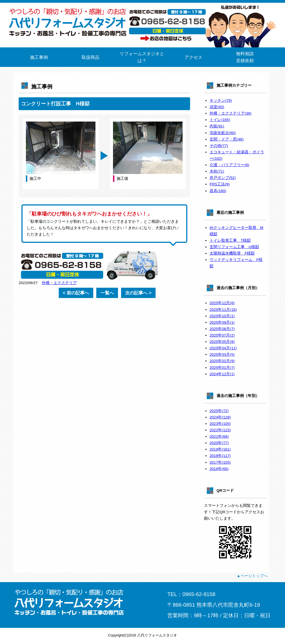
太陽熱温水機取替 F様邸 (232, 253)
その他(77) (219, 146)
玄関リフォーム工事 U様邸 (234, 247)
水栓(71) (217, 171)
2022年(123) (220, 430)
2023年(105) (220, 424)
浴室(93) (217, 107)
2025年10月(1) (222, 316)
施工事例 (39, 57)
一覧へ (107, 293)
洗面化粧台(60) (223, 133)
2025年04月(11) (223, 348)
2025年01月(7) (222, 368)
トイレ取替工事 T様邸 (230, 240)
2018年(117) (220, 456)
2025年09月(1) (222, 322)
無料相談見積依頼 (245, 57)
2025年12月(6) (222, 303)
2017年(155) (220, 462)
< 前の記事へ (76, 293)
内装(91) (217, 126)
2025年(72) (219, 411)
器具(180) (218, 191)
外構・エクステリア (59, 283)
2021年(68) (219, 436)
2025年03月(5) (222, 354)
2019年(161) (220, 449)
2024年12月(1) (222, 374)
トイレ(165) (220, 120)
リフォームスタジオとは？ (142, 57)
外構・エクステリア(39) (230, 113)
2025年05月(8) (222, 342)
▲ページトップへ (252, 576)
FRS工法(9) (220, 184)
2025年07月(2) (222, 335)
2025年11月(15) (223, 310)
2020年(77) (219, 443)
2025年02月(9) (222, 361)
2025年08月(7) (222, 329)
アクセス (193, 57)
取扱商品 (90, 57)
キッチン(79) (221, 101)
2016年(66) (219, 469)
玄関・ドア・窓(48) (227, 139)
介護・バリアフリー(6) (229, 165)
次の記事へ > (138, 293)
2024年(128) (220, 417)
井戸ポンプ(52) (223, 178)
